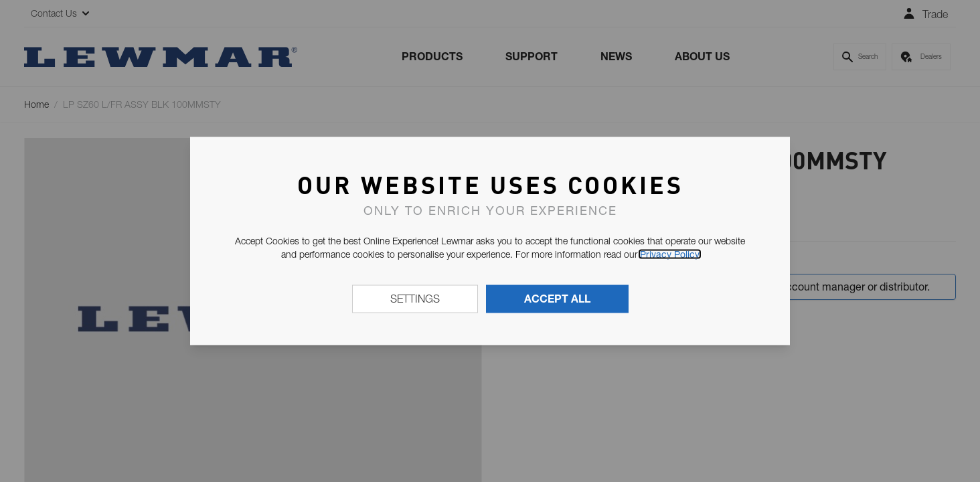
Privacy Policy (670, 254)
